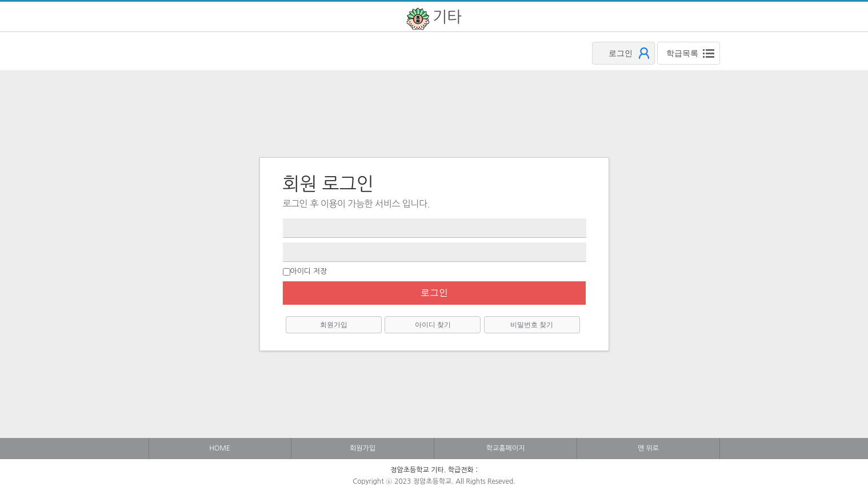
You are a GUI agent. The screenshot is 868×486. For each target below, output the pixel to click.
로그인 (434, 292)
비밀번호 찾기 (532, 325)
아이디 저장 (309, 271)
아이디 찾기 (433, 325)
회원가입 (334, 325)
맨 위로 (648, 448)
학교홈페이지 (506, 448)
